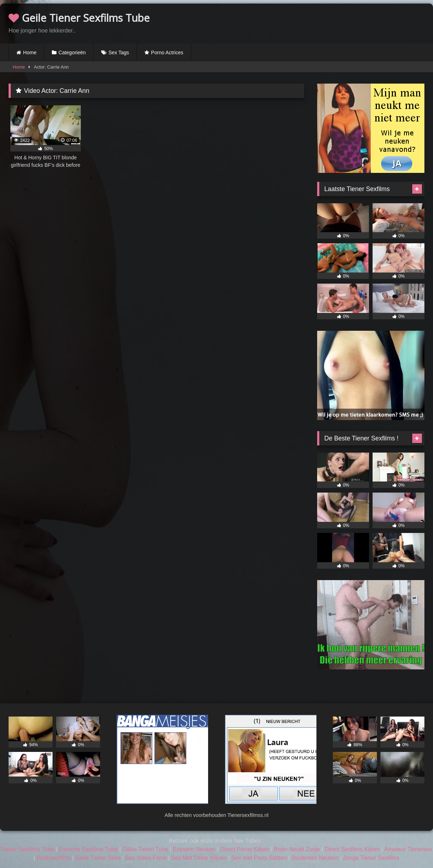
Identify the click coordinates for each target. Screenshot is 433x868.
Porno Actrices (167, 53)
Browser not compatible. (341, 23)
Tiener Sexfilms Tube (28, 849)
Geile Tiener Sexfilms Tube (79, 18)
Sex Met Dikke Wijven (199, 858)
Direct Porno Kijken (245, 849)
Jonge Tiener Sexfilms (371, 858)
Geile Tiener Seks (98, 858)
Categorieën (72, 53)
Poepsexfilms (54, 858)
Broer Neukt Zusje (297, 849)
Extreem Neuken (194, 849)
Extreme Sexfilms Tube (88, 849)
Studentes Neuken (315, 858)
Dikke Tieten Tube (145, 849)
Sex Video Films (146, 858)
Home (30, 53)
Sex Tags (119, 53)
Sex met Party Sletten (259, 858)
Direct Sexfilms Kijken (352, 849)
